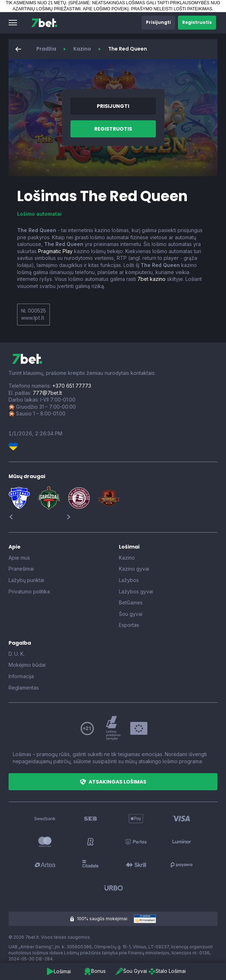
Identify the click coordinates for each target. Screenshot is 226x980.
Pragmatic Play (55, 251)
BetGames (131, 602)
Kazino (82, 49)
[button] (13, 23)
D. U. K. (17, 654)
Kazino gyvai (134, 569)
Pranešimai (21, 569)
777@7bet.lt (47, 393)
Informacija (21, 676)
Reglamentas (24, 688)
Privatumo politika (29, 591)
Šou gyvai (131, 614)
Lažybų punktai (26, 580)
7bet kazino (151, 279)
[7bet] (44, 23)
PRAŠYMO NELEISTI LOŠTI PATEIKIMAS (172, 9)
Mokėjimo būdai (27, 665)
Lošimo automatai (39, 214)
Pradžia (46, 49)
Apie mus (19, 558)
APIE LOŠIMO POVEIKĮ (106, 9)
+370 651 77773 (72, 386)
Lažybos (129, 580)
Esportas (129, 625)
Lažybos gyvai (136, 591)
